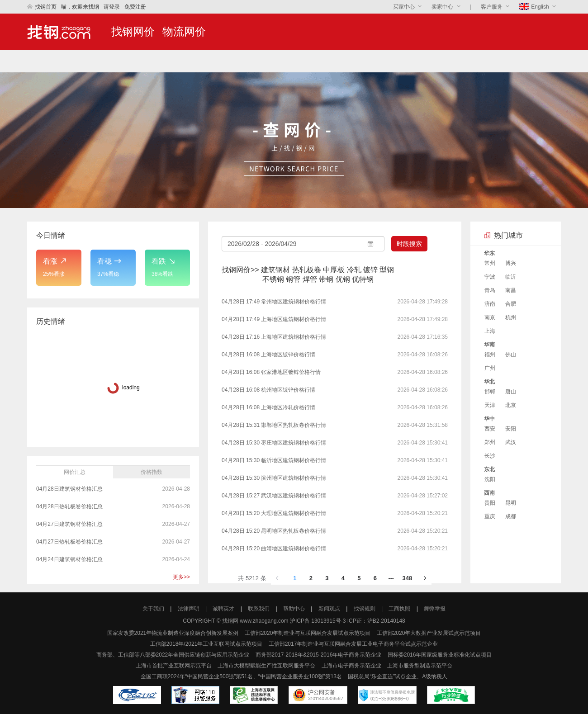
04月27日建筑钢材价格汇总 (70, 524)
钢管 (293, 279)
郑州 (490, 442)
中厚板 (334, 270)
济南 (490, 304)
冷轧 (354, 270)
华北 (489, 382)
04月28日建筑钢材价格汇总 (70, 489)
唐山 (511, 392)
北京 (511, 405)
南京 (490, 317)
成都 (511, 516)
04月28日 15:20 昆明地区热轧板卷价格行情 (274, 531)
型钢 (387, 270)
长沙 (490, 456)
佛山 (511, 355)
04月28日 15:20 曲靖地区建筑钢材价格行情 (274, 549)
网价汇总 (75, 472)
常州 (490, 263)
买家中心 (404, 7)
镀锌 (370, 270)
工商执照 (399, 609)
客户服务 (492, 7)
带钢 (326, 279)
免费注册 (135, 7)
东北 (489, 469)
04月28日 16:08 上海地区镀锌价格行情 (268, 355)
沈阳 (490, 479)
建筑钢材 (275, 270)
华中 (489, 419)
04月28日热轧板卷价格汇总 (70, 506)
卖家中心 (442, 7)
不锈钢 (273, 279)
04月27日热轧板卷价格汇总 (70, 542)
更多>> (181, 577)
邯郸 (490, 392)
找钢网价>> (240, 270)
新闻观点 (329, 609)
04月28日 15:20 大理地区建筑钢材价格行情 (274, 513)
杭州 (511, 317)
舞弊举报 (435, 609)
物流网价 (184, 31)
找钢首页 (42, 7)
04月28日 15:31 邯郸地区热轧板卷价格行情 (274, 425)
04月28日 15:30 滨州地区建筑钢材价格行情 (274, 478)
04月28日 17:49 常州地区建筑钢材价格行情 (274, 302)
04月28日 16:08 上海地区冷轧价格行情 (268, 407)
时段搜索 (409, 244)
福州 (490, 355)
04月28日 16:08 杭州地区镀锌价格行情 (268, 390)
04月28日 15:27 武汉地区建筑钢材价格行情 (274, 496)
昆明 (511, 503)
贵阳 (490, 503)
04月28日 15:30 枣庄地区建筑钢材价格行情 (274, 443)
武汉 (511, 442)
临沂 (511, 277)
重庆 (490, 516)
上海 (490, 331)
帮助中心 (294, 609)
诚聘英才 (223, 609)
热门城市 (508, 235)
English (535, 7)
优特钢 (363, 279)
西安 (490, 429)
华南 (489, 345)
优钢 (343, 279)
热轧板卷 (307, 270)
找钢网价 (133, 31)
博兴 (511, 263)
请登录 (112, 7)
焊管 (310, 279)
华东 (489, 253)
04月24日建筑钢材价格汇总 (70, 559)
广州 (490, 368)
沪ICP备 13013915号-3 (318, 621)
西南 (489, 493)
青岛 (490, 290)
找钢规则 (365, 609)
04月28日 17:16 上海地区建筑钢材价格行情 (274, 337)
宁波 (490, 277)
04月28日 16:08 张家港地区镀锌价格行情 (271, 372)
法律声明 (189, 609)
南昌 (511, 290)
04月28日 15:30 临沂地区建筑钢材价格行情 (274, 460)
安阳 (511, 429)
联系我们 (259, 609)
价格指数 (152, 472)
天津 (490, 405)
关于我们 (153, 609)
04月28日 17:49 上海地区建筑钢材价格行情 (274, 319)
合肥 (511, 304)
